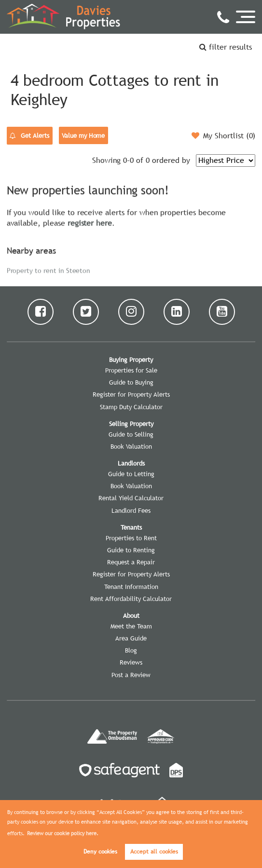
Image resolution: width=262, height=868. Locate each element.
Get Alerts (29, 136)
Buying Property (131, 360)
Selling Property (131, 424)
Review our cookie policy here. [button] (63, 833)
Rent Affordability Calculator (131, 599)
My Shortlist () (223, 135)
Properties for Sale (131, 370)
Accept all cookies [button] (154, 852)
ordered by (171, 160)
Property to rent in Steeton (49, 269)
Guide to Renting (131, 550)
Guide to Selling (131, 434)
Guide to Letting (131, 474)
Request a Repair (131, 562)
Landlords (131, 463)
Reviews (131, 662)
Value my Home (83, 135)
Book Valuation (131, 446)
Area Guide (131, 638)
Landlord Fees (131, 510)
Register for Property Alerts (131, 394)
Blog (131, 650)
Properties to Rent (131, 538)
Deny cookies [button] (100, 852)
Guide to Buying (131, 382)
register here (90, 222)
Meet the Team (131, 626)
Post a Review (131, 675)
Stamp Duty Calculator (131, 407)
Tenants (131, 527)
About (131, 615)
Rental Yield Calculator (131, 498)
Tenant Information (131, 587)
